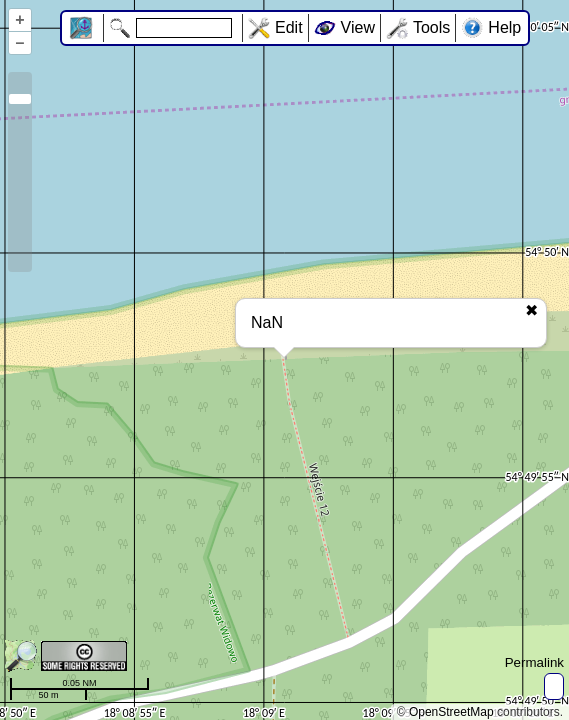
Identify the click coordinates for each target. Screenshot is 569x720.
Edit (289, 27)
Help (504, 27)
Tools (431, 27)
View (358, 27)
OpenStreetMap (451, 712)
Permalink (534, 662)
